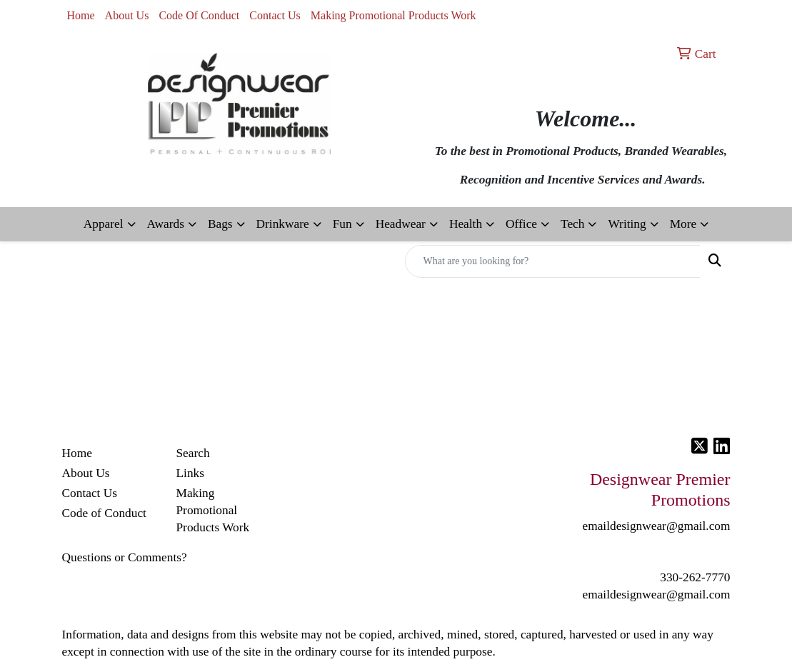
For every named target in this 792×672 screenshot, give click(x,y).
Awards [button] (166, 224)
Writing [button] (627, 224)
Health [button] (466, 224)
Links (190, 473)
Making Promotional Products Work (394, 15)
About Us (127, 15)
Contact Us (275, 15)
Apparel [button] (104, 224)
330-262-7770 (695, 577)
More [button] (683, 224)
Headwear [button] (401, 224)
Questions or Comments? (125, 557)
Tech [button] (572, 224)
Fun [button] (342, 224)
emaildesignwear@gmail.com (656, 595)
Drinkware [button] (283, 224)
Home (81, 15)
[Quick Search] (553, 261)
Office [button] (521, 224)
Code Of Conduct (199, 15)
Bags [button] (220, 224)
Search (192, 453)
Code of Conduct (104, 513)
